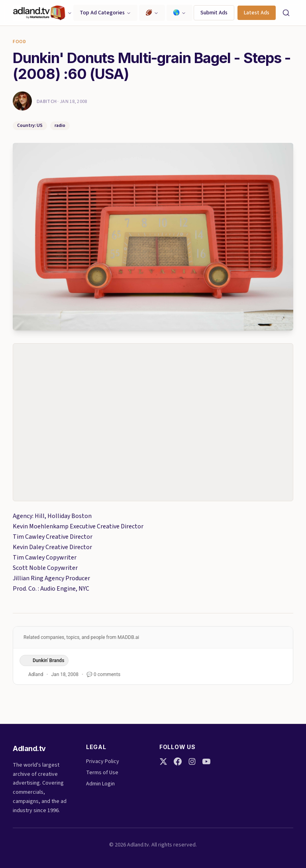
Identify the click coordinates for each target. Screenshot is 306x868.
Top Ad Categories (105, 13)
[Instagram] (192, 761)
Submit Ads (214, 13)
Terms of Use (102, 773)
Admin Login (100, 784)
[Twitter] (163, 761)
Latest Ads (257, 13)
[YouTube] (206, 761)
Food (19, 42)
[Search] (286, 13)
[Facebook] (178, 761)
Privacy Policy (103, 761)
